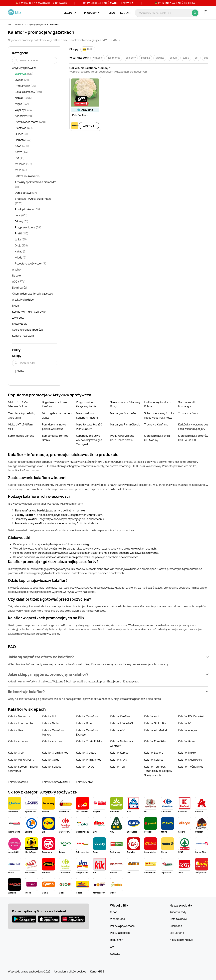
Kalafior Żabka (85, 782)
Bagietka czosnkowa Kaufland (54, 404)
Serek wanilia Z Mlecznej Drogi (125, 404)
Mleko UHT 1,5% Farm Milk (21, 427)
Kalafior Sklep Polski (190, 760)
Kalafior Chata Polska (89, 741)
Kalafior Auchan (52, 741)
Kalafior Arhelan (18, 741)
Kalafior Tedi (118, 767)
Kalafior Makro (187, 753)
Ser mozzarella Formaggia (187, 404)
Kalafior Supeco (52, 767)
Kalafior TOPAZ (85, 767)
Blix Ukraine (177, 933)
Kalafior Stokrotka (155, 723)
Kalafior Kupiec (119, 753)
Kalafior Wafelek (18, 782)
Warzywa (54, 25)
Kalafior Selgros (154, 760)
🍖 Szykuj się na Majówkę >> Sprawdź (41, 3)
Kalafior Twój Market (190, 767)
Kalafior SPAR (118, 760)
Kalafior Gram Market (55, 753)
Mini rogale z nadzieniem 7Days (57, 415)
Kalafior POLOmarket (191, 716)
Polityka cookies (120, 933)
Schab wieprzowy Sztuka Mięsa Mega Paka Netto (159, 415)
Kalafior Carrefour (87, 716)
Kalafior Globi (16, 753)
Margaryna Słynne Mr (123, 413)
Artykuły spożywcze (37, 25)
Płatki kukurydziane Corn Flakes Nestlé (122, 438)
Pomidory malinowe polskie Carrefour (54, 427)
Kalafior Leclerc (154, 753)
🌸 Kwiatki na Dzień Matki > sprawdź (108, 3)
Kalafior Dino (84, 723)
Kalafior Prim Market (88, 760)
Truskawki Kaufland (156, 424)
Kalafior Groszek (86, 753)
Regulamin (117, 940)
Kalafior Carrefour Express (87, 732)
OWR (113, 947)
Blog (112, 13)
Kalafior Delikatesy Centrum (121, 744)
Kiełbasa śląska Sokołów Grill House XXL (193, 438)
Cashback (176, 926)
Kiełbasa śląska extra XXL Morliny (157, 438)
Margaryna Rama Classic (125, 424)
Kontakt (126, 13)
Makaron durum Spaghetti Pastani (87, 415)
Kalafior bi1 (185, 723)
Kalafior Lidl (49, 716)
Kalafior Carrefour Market (53, 732)
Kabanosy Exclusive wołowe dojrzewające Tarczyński (89, 440)
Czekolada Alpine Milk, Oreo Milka (21, 415)
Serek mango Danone (21, 436)
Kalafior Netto (50, 723)
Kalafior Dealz (16, 730)
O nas (114, 912)
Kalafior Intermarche (21, 723)
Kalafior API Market (156, 730)
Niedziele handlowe (181, 940)
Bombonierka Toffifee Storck (55, 438)
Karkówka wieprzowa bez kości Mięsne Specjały (193, 427)
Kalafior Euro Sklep (156, 741)
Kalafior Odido (51, 760)
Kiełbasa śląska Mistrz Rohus (158, 404)
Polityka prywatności (123, 926)
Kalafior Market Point (21, 760)
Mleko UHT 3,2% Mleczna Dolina (18, 404)
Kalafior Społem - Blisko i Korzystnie (23, 769)
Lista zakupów (178, 919)
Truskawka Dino (188, 413)
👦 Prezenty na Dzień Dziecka (175, 3)
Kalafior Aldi (151, 716)
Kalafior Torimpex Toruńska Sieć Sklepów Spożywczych (158, 771)
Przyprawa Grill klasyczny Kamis (86, 404)
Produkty (19, 25)
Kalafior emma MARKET (56, 782)
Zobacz (89, 126)
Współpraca (118, 919)
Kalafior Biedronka (19, 716)
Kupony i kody (178, 912)
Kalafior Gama (187, 741)
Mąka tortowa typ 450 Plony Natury (89, 427)
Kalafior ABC (118, 730)
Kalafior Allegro (187, 730)
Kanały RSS (97, 971)
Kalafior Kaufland (121, 716)
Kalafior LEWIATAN (121, 723)
